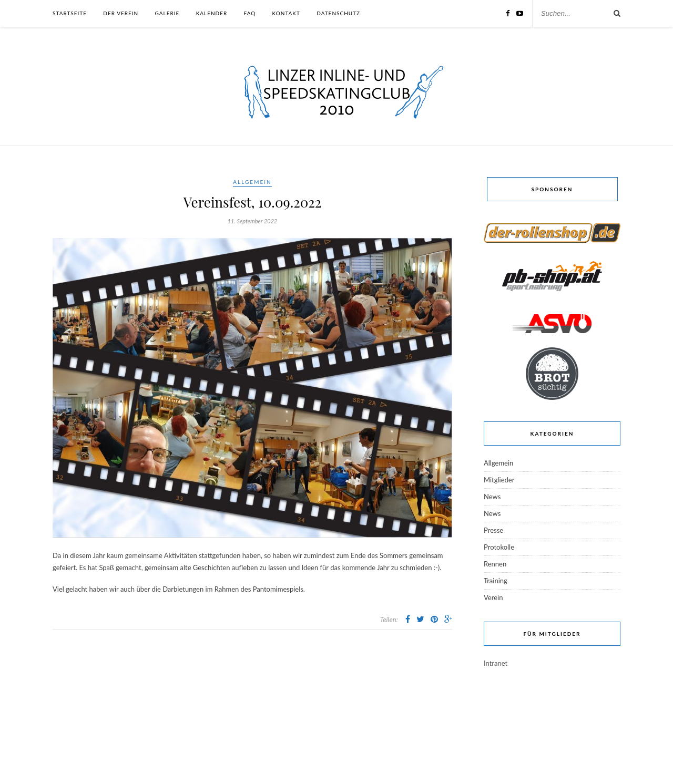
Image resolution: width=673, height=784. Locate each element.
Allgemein (252, 182)
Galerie (167, 13)
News (492, 497)
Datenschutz (338, 13)
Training (496, 581)
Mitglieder (499, 480)
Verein (493, 597)
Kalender (212, 13)
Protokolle (499, 547)
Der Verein (121, 13)
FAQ (250, 13)
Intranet (496, 663)
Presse (493, 530)
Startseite (70, 13)
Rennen (495, 564)
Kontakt (286, 13)
